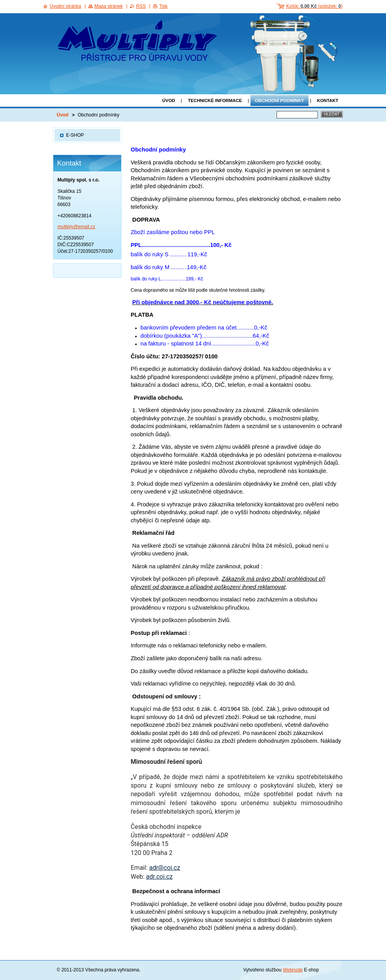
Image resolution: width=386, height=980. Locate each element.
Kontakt (328, 100)
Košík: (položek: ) (315, 6)
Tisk (164, 6)
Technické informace (215, 100)
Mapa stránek (109, 6)
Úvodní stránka (66, 6)
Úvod (169, 100)
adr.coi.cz (159, 877)
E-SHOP (75, 135)
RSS (141, 6)
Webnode (293, 970)
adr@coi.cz (165, 868)
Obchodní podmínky (279, 100)
